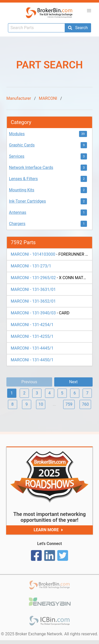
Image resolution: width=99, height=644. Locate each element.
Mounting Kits (22, 190)
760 (85, 404)
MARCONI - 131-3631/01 (33, 289)
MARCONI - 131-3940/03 (33, 313)
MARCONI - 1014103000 (33, 254)
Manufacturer (19, 98)
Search (78, 28)
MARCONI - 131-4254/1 (32, 325)
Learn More (49, 530)
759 (69, 404)
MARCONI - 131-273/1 (31, 266)
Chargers (17, 224)
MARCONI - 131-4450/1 (32, 360)
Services (17, 156)
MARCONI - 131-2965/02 (33, 278)
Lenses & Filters (23, 179)
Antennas (18, 212)
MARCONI (48, 98)
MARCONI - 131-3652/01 (33, 301)
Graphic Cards (22, 145)
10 (41, 404)
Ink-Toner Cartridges (27, 201)
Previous (29, 382)
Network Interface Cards (31, 168)
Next (73, 382)
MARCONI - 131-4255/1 (32, 336)
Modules (17, 134)
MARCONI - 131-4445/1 (32, 348)
